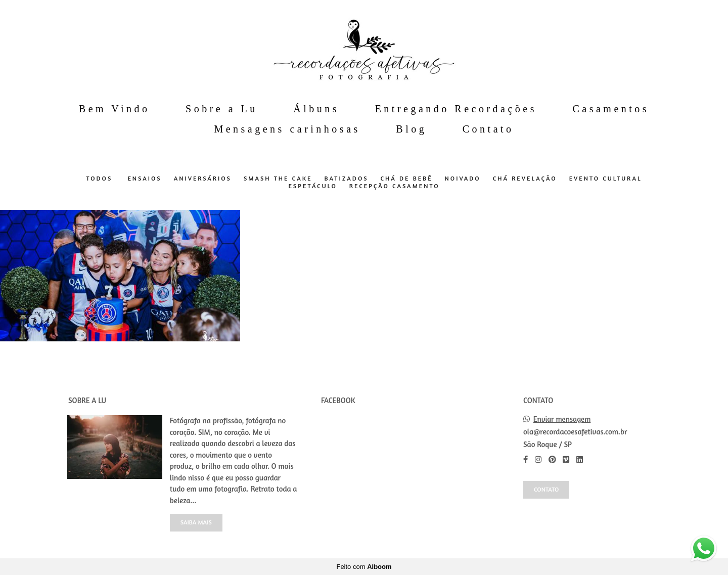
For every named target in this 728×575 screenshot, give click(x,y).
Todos (99, 179)
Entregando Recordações (456, 109)
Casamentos (611, 109)
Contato (488, 129)
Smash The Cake (278, 179)
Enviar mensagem (562, 419)
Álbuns (316, 109)
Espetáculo (312, 186)
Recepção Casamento (395, 186)
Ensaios (144, 179)
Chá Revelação (525, 179)
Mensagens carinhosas (287, 129)
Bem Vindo (115, 109)
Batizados (346, 179)
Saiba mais (196, 522)
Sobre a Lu (222, 109)
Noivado (463, 179)
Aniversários (203, 179)
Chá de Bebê (407, 179)
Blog (411, 129)
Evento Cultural (606, 179)
